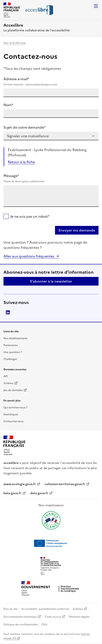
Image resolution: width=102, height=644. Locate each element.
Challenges (10, 359)
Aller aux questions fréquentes (29, 256)
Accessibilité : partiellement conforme (45, 609)
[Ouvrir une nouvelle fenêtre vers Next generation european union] (51, 543)
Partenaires (11, 345)
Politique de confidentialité (21, 625)
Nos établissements (16, 338)
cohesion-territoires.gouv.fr (65, 484)
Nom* (8, 105)
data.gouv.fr (39, 493)
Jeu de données (13, 390)
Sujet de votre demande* (24, 127)
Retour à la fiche (21, 162)
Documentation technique (20, 617)
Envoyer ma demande (77, 230)
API (6, 376)
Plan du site (11, 609)
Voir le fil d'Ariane (15, 43)
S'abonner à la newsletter (51, 281)
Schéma (8, 383)
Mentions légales (79, 617)
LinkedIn (8, 312)
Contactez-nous (13, 421)
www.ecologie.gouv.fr (20, 484)
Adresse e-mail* (51, 81)
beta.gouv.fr (13, 493)
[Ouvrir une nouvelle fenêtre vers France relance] (51, 520)
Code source (53, 617)
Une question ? (13, 352)
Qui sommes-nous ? (15, 407)
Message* (51, 178)
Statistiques (11, 414)
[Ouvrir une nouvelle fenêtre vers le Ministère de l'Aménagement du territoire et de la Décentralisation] (51, 566)
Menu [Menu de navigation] (96, 6)
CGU (44, 625)
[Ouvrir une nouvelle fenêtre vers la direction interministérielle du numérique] (51, 589)
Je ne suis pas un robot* (30, 216)
